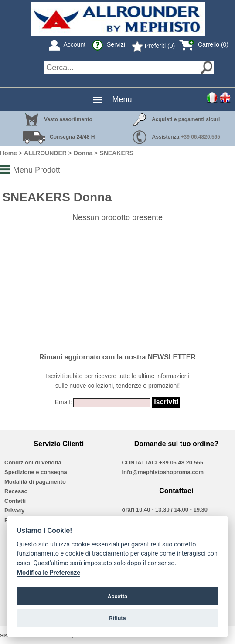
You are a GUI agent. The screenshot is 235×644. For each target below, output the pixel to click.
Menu (122, 99)
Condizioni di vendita (33, 463)
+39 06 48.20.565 (181, 463)
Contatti (15, 501)
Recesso (16, 491)
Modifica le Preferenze (48, 573)
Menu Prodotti (37, 170)
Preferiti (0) (153, 46)
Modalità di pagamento (35, 482)
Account (67, 44)
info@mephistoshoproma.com (163, 472)
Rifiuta (117, 618)
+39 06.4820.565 (201, 137)
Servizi (109, 44)
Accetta (117, 596)
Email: (63, 402)
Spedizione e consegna (36, 472)
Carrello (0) (204, 44)
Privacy (14, 510)
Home (9, 153)
